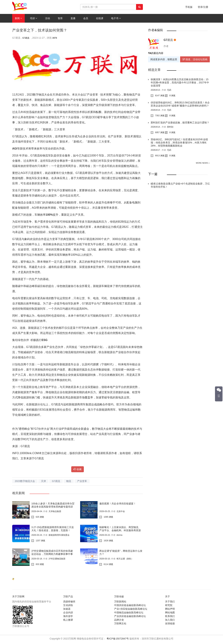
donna (119, 535)
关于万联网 (18, 596)
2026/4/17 (156, 150)
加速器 (67, 609)
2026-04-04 (37, 511)
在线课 (100, 18)
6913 (155, 156)
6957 (155, 132)
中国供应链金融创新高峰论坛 (130, 605)
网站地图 (170, 612)
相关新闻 (18, 493)
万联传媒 (119, 596)
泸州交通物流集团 (57, 559)
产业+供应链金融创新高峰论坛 (131, 609)
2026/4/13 (156, 90)
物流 (69, 481)
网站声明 (170, 609)
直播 (73, 18)
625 (35, 517)
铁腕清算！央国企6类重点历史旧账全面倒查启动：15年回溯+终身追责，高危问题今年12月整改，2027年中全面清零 (180, 83)
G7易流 (26, 38)
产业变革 (82, 481)
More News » (203, 163)
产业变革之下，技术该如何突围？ (40, 30)
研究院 (169, 605)
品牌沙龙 (119, 620)
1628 (104, 541)
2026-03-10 (105, 559)
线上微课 (68, 620)
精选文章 (154, 70)
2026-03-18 (37, 559)
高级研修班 (69, 602)
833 (35, 564)
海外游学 (68, 616)
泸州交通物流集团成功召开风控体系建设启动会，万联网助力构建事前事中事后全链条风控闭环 (52, 554)
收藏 (78, 469)
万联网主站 (120, 623)
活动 (48, 18)
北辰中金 (121, 511)
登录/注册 (203, 7)
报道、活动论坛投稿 (195, 59)
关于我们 (170, 602)
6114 (104, 564)
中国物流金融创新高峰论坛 (129, 612)
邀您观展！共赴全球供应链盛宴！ (118, 504)
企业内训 (68, 612)
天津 (43, 481)
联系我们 (170, 616)
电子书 (116, 18)
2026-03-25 (105, 511)
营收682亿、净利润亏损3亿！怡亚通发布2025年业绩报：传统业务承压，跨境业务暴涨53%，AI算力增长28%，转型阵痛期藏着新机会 (179, 143)
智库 (60, 18)
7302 (155, 116)
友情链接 (170, 623)
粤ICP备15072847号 (118, 639)
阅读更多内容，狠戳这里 (164, 59)
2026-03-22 (105, 535)
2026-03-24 (37, 535)
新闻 (18, 18)
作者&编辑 (155, 30)
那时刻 (170, 127)
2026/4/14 (156, 110)
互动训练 (68, 605)
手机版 (189, 7)
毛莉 (169, 90)
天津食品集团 (55, 511)
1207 (36, 541)
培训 (34, 18)
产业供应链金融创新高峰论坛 (130, 616)
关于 (168, 596)
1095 (104, 517)
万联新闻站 (120, 602)
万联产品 (68, 596)
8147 (155, 96)
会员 (86, 18)
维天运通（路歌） (125, 559)
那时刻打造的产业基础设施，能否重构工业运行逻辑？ (180, 123)
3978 (55, 38)
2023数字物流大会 (25, 481)
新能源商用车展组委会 (59, 535)
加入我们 (170, 620)
